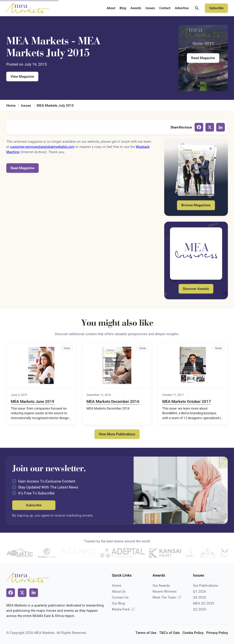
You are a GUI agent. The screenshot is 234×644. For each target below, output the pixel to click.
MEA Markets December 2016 (113, 402)
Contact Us (120, 597)
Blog (123, 8)
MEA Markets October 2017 (187, 402)
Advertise (182, 8)
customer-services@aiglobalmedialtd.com (42, 147)
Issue (67, 348)
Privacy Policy (217, 633)
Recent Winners (165, 591)
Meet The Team (164, 597)
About (111, 8)
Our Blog (118, 603)
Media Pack (121, 609)
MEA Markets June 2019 (33, 402)
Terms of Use (146, 633)
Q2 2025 (200, 609)
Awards (136, 8)
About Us (119, 591)
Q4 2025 (200, 597)
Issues (150, 8)
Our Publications (206, 586)
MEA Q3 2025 (204, 603)
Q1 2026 (200, 591)
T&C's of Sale (169, 633)
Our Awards (161, 586)
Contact (165, 8)
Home (11, 106)
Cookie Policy (193, 633)
